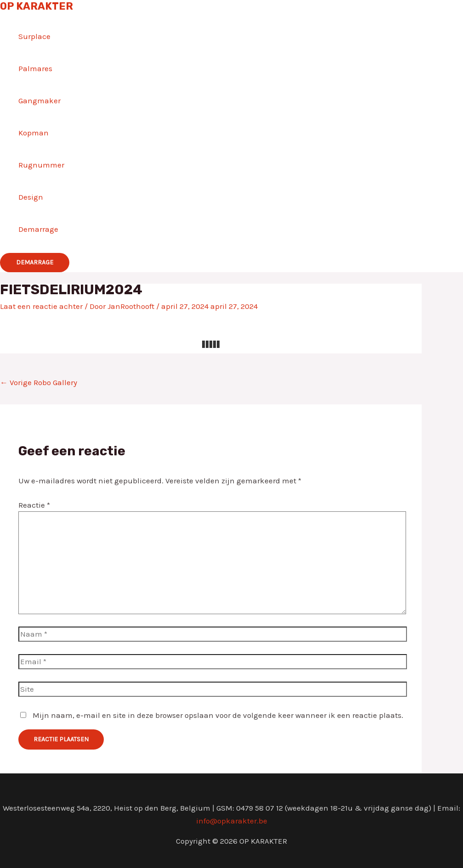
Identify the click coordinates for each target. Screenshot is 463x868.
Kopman (34, 133)
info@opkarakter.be (232, 821)
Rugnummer (41, 165)
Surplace (34, 36)
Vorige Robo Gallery (39, 382)
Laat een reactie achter (41, 306)
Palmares (35, 68)
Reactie (34, 505)
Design (31, 197)
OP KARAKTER (37, 6)
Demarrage (38, 229)
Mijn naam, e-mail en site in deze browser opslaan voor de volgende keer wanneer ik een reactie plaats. (218, 715)
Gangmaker (40, 101)
